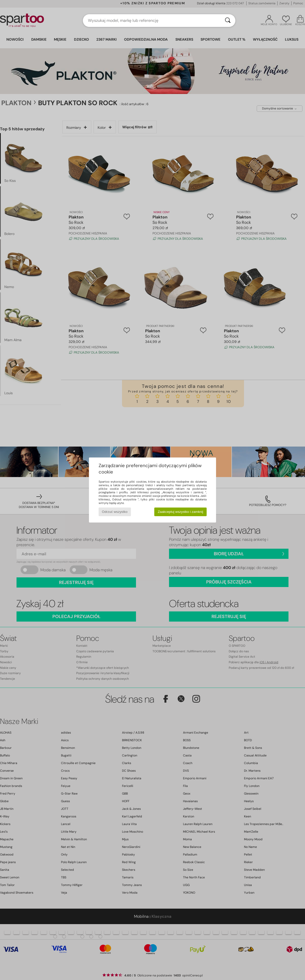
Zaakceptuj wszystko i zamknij (181, 512)
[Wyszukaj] (228, 21)
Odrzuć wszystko (115, 512)
